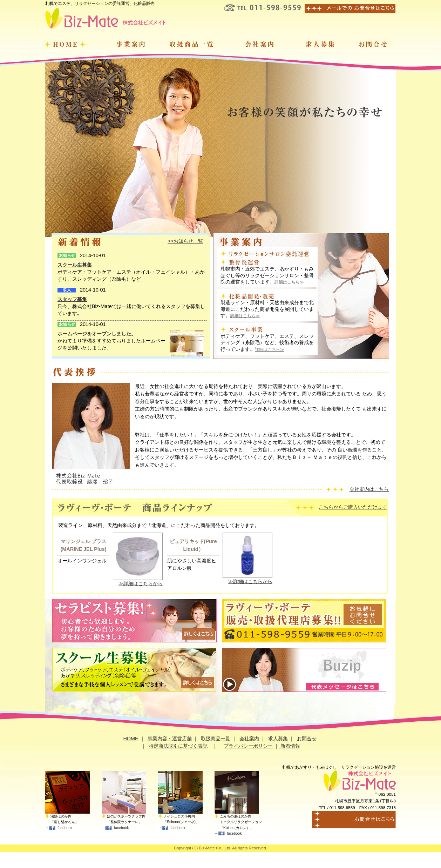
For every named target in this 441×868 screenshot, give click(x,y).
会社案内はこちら (369, 489)
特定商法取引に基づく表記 (178, 746)
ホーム (71, 44)
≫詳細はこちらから (141, 583)
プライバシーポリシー (248, 746)
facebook (65, 828)
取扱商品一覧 (193, 44)
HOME (131, 739)
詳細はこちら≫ (289, 282)
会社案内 (260, 44)
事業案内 (127, 44)
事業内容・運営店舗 (170, 739)
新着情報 (290, 746)
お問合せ (372, 44)
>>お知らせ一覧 (185, 241)
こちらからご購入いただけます (353, 507)
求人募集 (319, 44)
